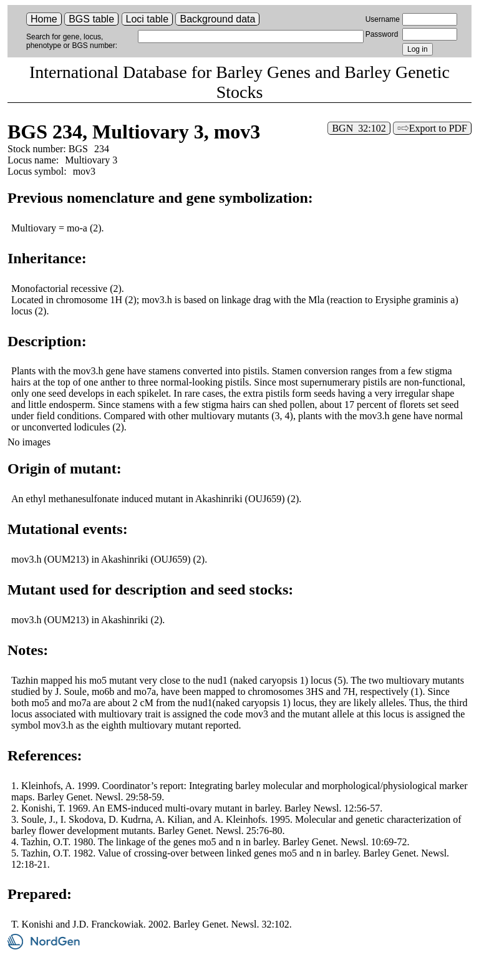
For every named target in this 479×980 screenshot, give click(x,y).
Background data (217, 19)
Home (44, 19)
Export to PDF (438, 128)
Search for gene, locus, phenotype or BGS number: (72, 41)
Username (383, 19)
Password (382, 34)
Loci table (148, 19)
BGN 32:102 (359, 128)
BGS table (91, 19)
